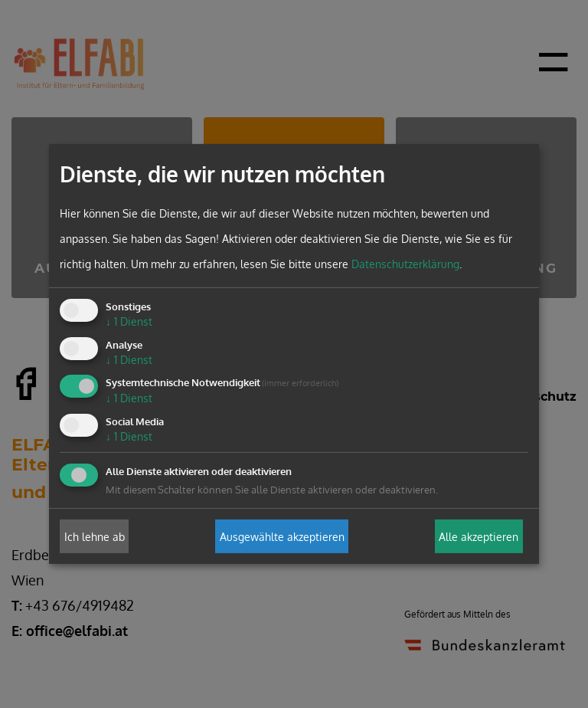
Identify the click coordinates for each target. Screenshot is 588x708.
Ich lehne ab (95, 536)
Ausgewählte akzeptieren (282, 536)
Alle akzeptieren (479, 536)
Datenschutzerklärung (405, 264)
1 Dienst (129, 321)
